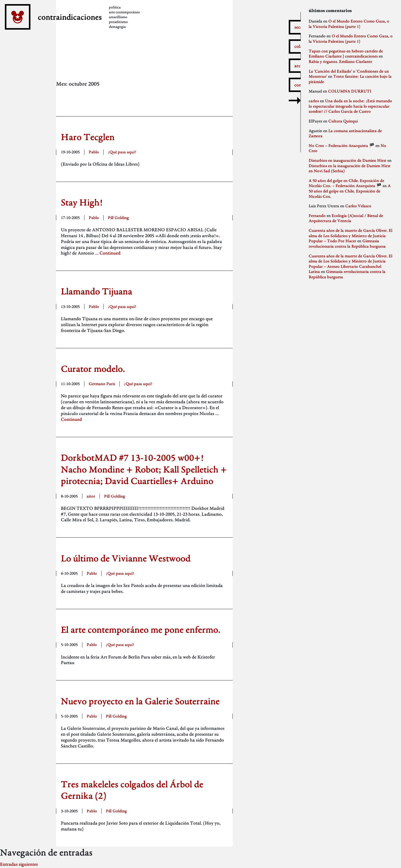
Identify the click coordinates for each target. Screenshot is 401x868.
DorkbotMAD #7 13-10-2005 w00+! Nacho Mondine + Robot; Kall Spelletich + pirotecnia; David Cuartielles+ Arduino (144, 469)
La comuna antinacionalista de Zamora (345, 133)
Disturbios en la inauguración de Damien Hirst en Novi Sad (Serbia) (350, 168)
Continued (110, 253)
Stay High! (82, 202)
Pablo (94, 152)
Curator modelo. (93, 369)
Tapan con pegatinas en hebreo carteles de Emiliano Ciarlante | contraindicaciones (346, 54)
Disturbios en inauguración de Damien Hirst (348, 160)
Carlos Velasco (358, 206)
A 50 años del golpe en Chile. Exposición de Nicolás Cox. (350, 191)
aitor (91, 496)
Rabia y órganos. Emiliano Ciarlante (340, 61)
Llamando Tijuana (97, 291)
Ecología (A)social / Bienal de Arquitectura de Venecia (346, 218)
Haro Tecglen (88, 137)
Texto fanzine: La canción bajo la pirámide (350, 79)
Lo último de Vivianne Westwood (126, 558)
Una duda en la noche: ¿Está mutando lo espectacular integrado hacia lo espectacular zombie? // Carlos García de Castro (350, 106)
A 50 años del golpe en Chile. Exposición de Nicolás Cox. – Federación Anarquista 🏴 (346, 183)
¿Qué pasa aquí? (122, 152)
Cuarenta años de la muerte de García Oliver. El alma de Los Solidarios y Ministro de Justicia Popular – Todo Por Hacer (350, 236)
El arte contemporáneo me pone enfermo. (141, 629)
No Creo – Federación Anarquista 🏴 (342, 146)
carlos (314, 101)
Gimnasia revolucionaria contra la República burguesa (347, 244)
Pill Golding (118, 218)
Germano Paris (102, 384)
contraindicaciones (89, 25)
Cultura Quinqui (343, 121)
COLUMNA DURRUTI (350, 91)
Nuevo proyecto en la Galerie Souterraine (140, 701)
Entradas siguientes (19, 864)
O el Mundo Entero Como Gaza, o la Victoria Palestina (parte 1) (349, 24)
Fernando (317, 216)
